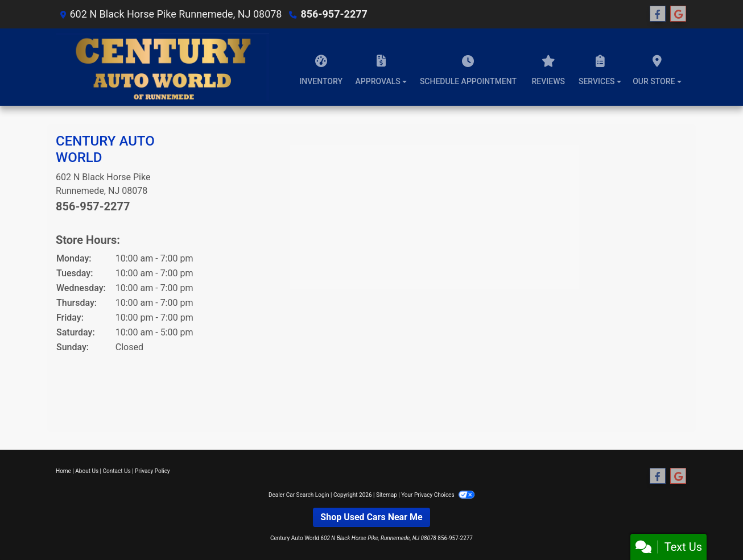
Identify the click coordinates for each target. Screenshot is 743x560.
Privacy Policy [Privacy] (152, 471)
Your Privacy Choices (438, 495)
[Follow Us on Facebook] (658, 14)
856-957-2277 (334, 14)
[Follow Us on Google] (678, 14)
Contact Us (117, 471)
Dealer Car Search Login (299, 495)
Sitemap (387, 495)
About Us (87, 471)
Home (63, 471)
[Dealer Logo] (162, 67)
